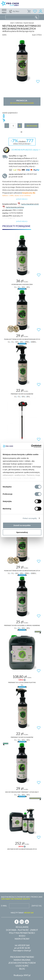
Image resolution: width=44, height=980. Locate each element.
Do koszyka (32, 126)
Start (12, 23)
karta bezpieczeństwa (13, 207)
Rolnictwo (19, 23)
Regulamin (22, 927)
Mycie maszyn (29, 23)
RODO (22, 936)
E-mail (4, 906)
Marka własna (22, 960)
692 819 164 (24, 945)
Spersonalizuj (22, 532)
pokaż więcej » (22, 199)
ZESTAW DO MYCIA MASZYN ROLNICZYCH (22, 849)
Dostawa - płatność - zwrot (22, 930)
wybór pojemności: (10, 113)
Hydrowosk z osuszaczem (22, 284)
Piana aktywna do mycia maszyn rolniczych (22, 339)
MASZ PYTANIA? (22, 913)
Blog (22, 969)
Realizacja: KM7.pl (22, 975)
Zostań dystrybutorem (22, 963)
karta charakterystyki (28, 204)
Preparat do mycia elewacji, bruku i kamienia (22, 625)
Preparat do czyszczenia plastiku (22, 682)
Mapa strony (22, 939)
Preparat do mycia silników (22, 394)
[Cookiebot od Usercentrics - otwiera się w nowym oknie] (31, 446)
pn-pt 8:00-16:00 (24, 175)
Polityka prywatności (22, 933)
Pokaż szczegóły (30, 518)
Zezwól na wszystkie (22, 525)
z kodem (22, 141)
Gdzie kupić (22, 966)
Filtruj (16, 11)
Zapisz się (37, 906)
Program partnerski (22, 957)
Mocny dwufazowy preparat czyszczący (22, 792)
